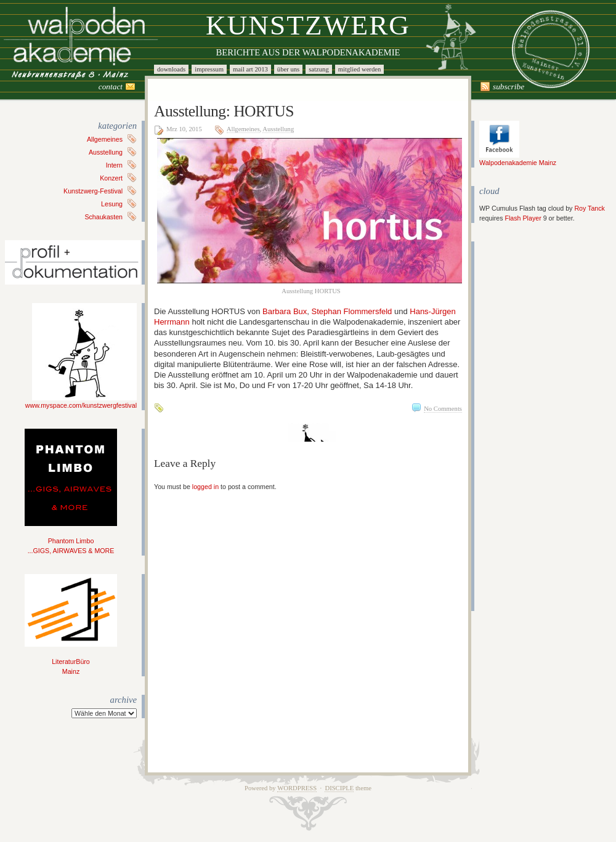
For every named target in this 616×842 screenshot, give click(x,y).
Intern (114, 165)
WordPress (297, 788)
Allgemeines (105, 139)
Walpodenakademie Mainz (518, 159)
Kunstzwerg (308, 25)
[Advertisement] (516, 426)
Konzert (111, 178)
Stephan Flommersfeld (352, 311)
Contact (111, 87)
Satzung (319, 69)
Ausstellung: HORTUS (224, 111)
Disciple (339, 788)
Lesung (112, 204)
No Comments (443, 409)
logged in (205, 487)
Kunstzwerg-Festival (93, 191)
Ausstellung (106, 152)
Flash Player (523, 218)
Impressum (209, 69)
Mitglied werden (360, 69)
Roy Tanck (590, 208)
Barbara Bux (285, 311)
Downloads (171, 69)
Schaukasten (103, 217)
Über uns (288, 69)
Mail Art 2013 (250, 69)
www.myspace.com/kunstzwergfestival (81, 402)
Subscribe (509, 87)
